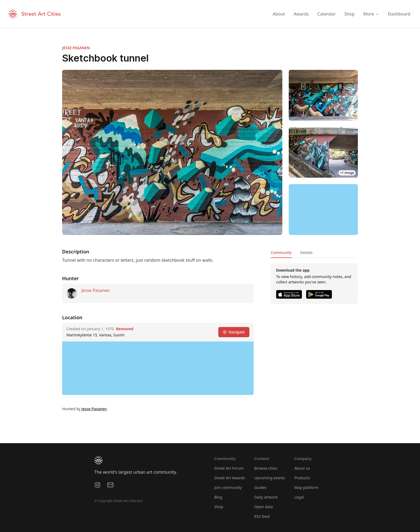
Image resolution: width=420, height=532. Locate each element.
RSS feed (262, 516)
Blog (218, 497)
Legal (299, 497)
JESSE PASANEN (76, 48)
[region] (323, 210)
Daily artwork (266, 497)
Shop (219, 507)
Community (281, 252)
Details (306, 252)
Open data (263, 507)
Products (302, 478)
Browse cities (266, 468)
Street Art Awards (230, 478)
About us (302, 468)
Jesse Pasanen (96, 290)
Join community (228, 487)
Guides (260, 487)
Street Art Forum (229, 468)
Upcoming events (270, 478)
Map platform (306, 487)
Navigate (234, 332)
